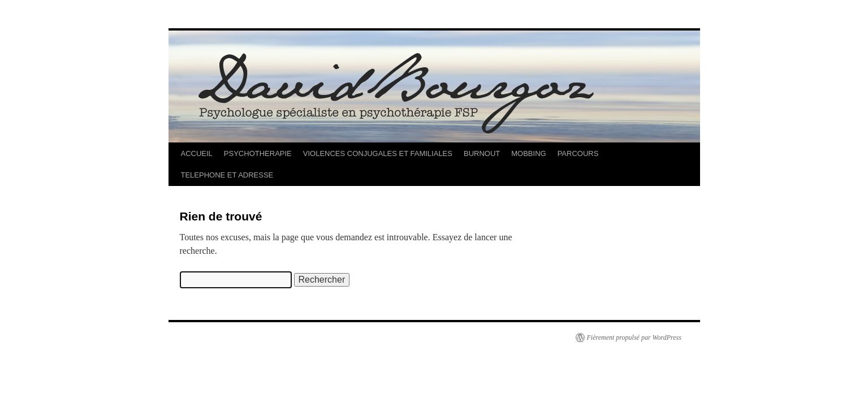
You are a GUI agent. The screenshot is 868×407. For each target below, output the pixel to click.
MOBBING (528, 153)
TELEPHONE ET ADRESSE (227, 175)
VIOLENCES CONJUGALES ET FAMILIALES (378, 153)
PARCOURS (578, 153)
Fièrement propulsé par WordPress (634, 337)
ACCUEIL (197, 153)
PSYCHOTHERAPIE (258, 153)
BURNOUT (482, 153)
